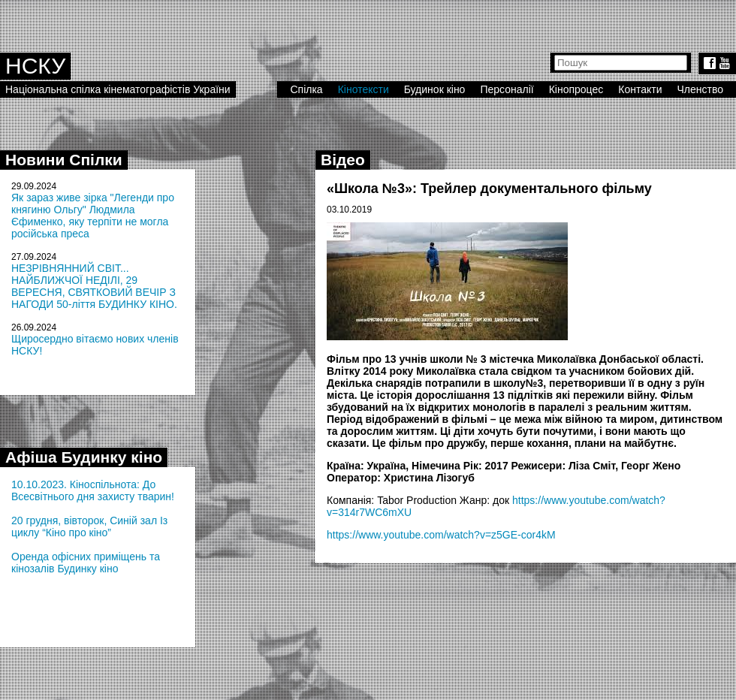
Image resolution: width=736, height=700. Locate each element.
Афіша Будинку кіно (84, 457)
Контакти (640, 89)
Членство (701, 89)
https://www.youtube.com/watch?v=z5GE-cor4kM (441, 535)
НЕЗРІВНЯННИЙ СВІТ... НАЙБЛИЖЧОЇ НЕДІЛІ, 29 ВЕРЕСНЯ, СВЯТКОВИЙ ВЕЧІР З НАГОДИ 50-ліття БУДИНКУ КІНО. (94, 286)
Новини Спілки (64, 160)
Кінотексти (363, 89)
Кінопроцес (576, 89)
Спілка (306, 89)
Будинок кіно (435, 89)
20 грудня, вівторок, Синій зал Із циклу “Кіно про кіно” (89, 527)
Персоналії (507, 89)
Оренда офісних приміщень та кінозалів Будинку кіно (86, 563)
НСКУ (35, 66)
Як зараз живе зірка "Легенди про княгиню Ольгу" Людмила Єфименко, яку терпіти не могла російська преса (93, 216)
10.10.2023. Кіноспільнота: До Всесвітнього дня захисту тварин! (93, 490)
